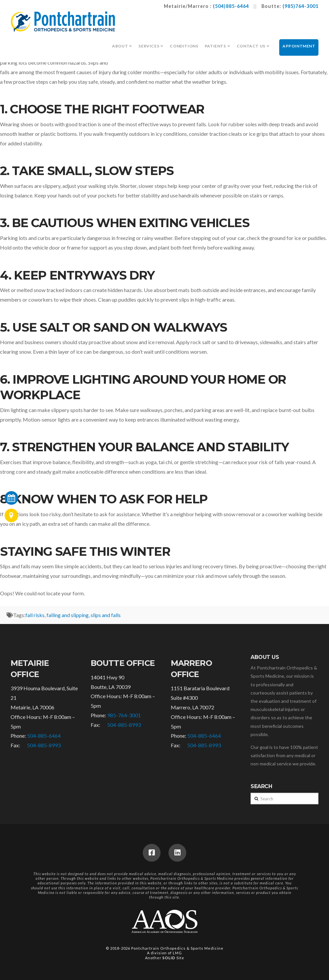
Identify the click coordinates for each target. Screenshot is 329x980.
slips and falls (106, 615)
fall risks (35, 615)
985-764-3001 (124, 715)
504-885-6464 (44, 736)
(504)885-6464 (231, 6)
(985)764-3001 (300, 6)
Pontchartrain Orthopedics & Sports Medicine (177, 948)
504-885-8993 (44, 745)
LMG (177, 953)
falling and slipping (68, 615)
